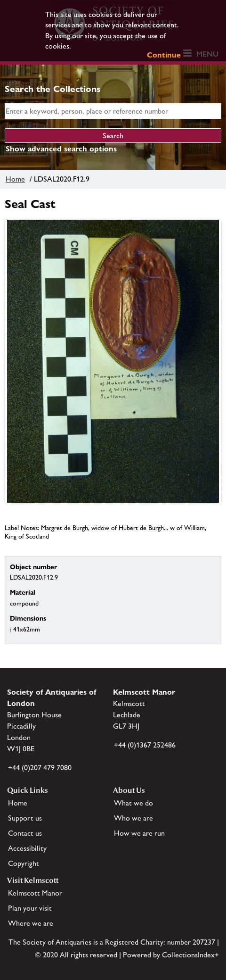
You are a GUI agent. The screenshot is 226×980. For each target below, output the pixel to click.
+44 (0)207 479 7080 (40, 768)
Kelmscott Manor (35, 893)
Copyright (24, 863)
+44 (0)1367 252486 (145, 745)
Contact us (25, 833)
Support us (25, 818)
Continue (164, 55)
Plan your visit (30, 908)
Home (15, 179)
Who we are (133, 818)
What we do (133, 803)
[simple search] (113, 111)
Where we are (31, 923)
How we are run (139, 833)
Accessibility (27, 848)
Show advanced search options (61, 149)
